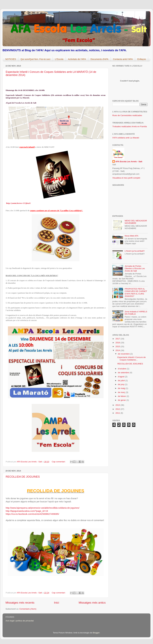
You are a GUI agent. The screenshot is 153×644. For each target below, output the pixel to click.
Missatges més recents (20, 603)
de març (122, 392)
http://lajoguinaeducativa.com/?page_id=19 (27, 511)
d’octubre (122, 369)
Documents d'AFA (100, 59)
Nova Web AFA (131, 236)
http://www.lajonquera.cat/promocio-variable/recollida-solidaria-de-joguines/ (43, 508)
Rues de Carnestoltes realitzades (127, 115)
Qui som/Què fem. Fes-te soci (35, 59)
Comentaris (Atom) (28, 609)
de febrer (122, 396)
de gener (122, 400)
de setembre (124, 373)
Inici (57, 603)
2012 (118, 409)
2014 (118, 350)
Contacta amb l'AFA (123, 59)
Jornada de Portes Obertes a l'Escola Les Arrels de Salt (135, 268)
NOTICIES (11, 59)
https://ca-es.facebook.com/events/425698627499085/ (32, 514)
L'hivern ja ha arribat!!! (135, 251)
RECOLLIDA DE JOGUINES (23, 477)
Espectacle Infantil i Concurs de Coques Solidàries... (132, 358)
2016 (118, 343)
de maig (122, 388)
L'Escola (59, 59)
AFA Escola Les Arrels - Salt (129, 162)
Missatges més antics (92, 603)
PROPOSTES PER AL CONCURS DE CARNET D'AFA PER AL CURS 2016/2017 (136, 292)
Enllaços (142, 59)
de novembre (124, 354)
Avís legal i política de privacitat (20, 621)
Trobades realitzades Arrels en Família (130, 126)
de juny (121, 384)
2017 (118, 339)
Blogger (96, 633)
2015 (118, 346)
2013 (118, 405)
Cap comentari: (59, 462)
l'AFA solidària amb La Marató (126, 138)
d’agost (121, 377)
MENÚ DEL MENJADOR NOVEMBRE (136, 222)
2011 (118, 413)
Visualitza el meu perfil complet (126, 178)
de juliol (122, 380)
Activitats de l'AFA (77, 59)
